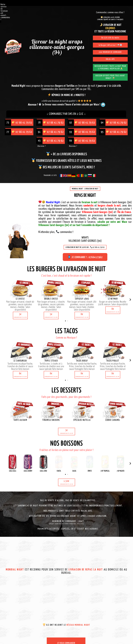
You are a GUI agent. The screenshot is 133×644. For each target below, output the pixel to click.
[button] (20, 315)
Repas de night (85, 196)
